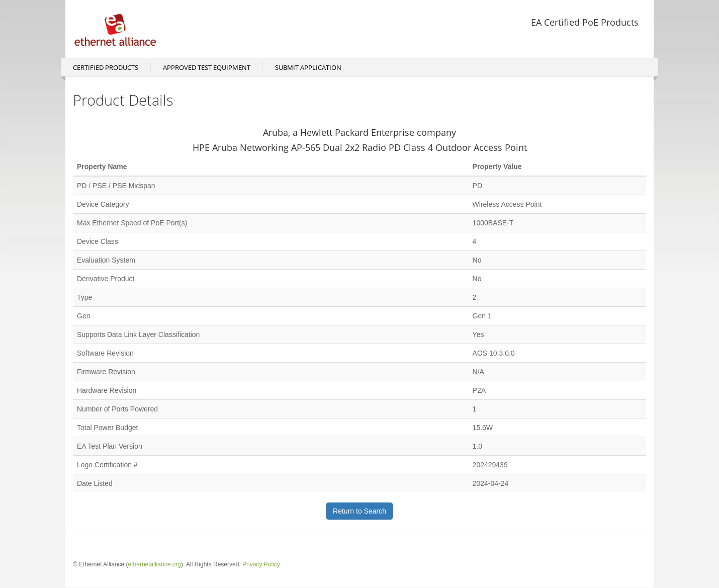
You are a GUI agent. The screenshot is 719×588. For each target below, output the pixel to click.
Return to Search (359, 511)
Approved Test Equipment (207, 67)
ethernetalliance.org (155, 564)
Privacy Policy (261, 564)
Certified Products (106, 67)
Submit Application (308, 67)
